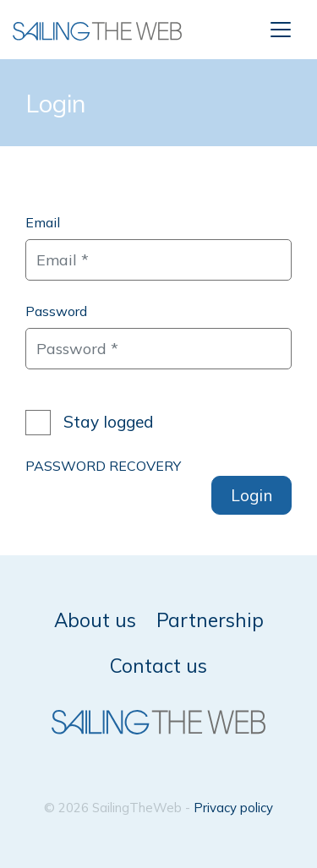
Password (56, 311)
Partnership (210, 620)
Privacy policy (233, 808)
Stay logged (109, 422)
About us (95, 620)
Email (43, 222)
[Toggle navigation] (281, 30)
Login (251, 495)
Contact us (158, 666)
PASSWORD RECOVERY (103, 466)
